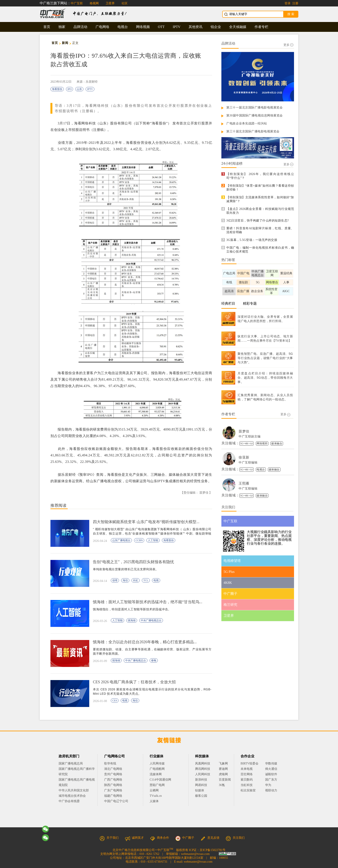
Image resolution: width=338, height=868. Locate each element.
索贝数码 (247, 780)
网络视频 (143, 27)
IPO (70, 89)
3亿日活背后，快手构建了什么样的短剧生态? (258, 221)
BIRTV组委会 (250, 763)
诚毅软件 (271, 774)
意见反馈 (210, 838)
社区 (125, 3)
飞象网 (223, 763)
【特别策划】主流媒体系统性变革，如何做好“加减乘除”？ (260, 199)
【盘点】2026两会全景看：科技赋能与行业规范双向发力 (260, 211)
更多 (288, 45)
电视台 (123, 27)
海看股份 (57, 89)
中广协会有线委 (69, 801)
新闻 (65, 43)
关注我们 (235, 838)
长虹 (136, 580)
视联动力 (271, 790)
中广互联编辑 (248, 463)
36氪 (222, 785)
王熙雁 (244, 483)
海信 (125, 580)
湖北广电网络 (113, 769)
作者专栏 (261, 27)
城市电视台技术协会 (72, 796)
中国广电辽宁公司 (116, 801)
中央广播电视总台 (151, 620)
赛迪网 (223, 769)
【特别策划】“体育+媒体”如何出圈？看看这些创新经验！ (260, 188)
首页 (47, 27)
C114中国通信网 (160, 780)
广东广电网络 (113, 790)
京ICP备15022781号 (213, 850)
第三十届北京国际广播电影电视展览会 (253, 131)
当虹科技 (247, 785)
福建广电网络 (113, 796)
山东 (79, 89)
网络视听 (262, 443)
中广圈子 (185, 838)
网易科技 (201, 785)
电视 (156, 580)
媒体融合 (277, 443)
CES (115, 701)
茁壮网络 (247, 774)
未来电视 (247, 769)
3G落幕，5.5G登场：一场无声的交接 (252, 240)
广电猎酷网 (157, 769)
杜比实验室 (248, 790)
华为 (271, 785)
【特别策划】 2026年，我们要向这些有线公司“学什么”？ (260, 176)
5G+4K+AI (247, 443)
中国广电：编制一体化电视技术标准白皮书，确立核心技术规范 (260, 250)
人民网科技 (203, 774)
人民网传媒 (157, 763)
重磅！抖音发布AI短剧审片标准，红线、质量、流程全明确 (260, 230)
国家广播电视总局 (71, 763)
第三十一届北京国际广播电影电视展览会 (254, 108)
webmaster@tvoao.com (195, 854)
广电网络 (102, 27)
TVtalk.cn (156, 796)
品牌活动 (80, 27)
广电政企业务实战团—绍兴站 (247, 123)
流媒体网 (156, 774)
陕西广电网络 (113, 785)
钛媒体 (200, 790)
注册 (295, 3)
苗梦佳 (244, 431)
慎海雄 (132, 620)
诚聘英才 (134, 838)
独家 (62, 27)
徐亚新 (244, 457)
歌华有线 (110, 763)
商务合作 (160, 838)
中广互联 (77, 3)
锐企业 (216, 27)
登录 (288, 3)
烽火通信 (271, 769)
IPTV (177, 27)
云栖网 (154, 790)
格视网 (94, 3)
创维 (115, 580)
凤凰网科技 (203, 763)
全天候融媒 (238, 27)
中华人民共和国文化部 (74, 790)
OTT (161, 27)
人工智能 (153, 540)
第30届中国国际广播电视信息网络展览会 (255, 115)
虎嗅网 (223, 774)
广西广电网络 (113, 780)
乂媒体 (154, 801)
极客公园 (201, 796)
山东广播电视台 (121, 540)
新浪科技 (201, 780)
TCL (146, 580)
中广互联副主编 (250, 436)
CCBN (139, 540)
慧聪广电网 (157, 785)
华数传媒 (271, 763)
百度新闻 (225, 780)
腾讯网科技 (203, 769)
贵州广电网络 (113, 774)
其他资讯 (196, 27)
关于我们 (109, 838)
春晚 (154, 660)
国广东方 (271, 780)
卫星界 (110, 3)
